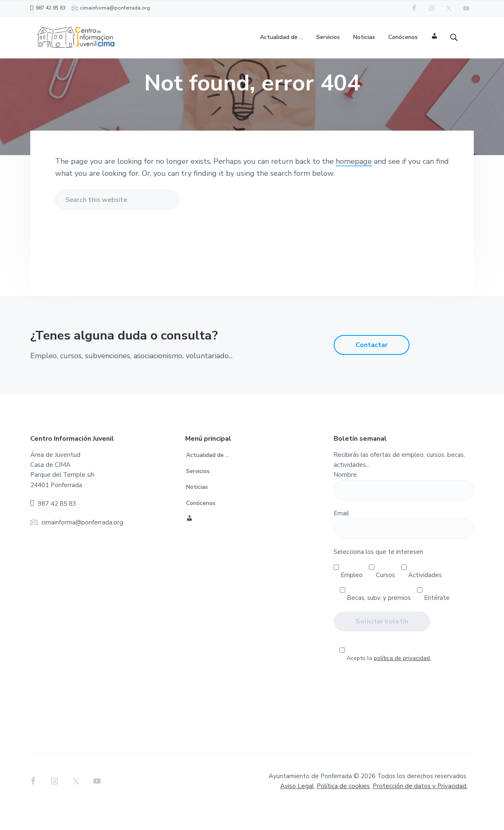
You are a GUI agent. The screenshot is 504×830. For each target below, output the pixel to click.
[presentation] (404, 710)
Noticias (197, 509)
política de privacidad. (402, 680)
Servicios (198, 493)
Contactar (372, 367)
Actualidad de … (208, 477)
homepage (354, 184)
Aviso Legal (297, 808)
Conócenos (201, 525)
